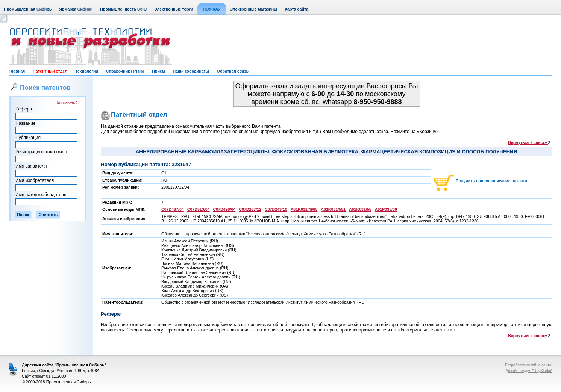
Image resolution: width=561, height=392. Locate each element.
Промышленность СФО (123, 9)
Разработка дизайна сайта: (529, 365)
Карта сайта (296, 9)
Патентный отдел (50, 71)
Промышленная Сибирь (28, 9)
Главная (17, 71)
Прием (158, 71)
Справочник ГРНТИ (125, 71)
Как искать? (67, 103)
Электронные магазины (254, 9)
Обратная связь (233, 71)
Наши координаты (191, 71)
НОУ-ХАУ (212, 9)
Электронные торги (174, 9)
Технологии (87, 71)
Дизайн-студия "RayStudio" (529, 371)
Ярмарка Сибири (76, 9)
